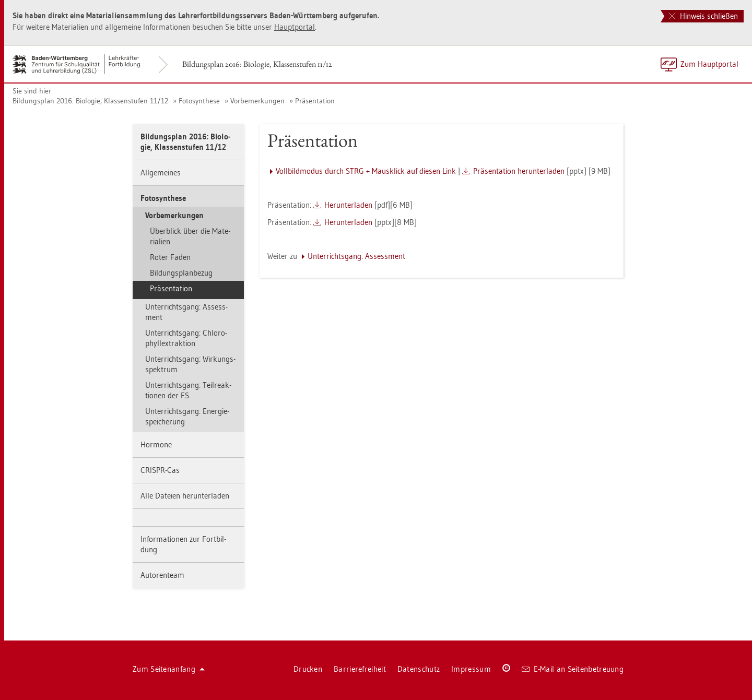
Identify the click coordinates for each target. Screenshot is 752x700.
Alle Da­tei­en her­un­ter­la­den (185, 496)
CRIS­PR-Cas (160, 470)
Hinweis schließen (703, 16)
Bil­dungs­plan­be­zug (181, 273)
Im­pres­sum (471, 669)
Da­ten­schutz (419, 669)
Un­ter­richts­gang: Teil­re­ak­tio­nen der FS (188, 390)
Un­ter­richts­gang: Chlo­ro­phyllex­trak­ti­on (186, 338)
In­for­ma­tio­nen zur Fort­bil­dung (183, 544)
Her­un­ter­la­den (348, 205)
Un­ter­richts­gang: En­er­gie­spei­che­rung (187, 416)
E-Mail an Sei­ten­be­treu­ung (573, 669)
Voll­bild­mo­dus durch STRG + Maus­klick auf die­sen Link (366, 171)
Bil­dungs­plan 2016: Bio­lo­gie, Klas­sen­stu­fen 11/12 (257, 64)
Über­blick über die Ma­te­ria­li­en (190, 236)
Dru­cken (308, 669)
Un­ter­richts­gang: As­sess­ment (186, 312)
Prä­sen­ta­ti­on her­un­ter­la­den (519, 171)
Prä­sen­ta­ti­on (315, 101)
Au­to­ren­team (162, 575)
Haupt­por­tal (295, 27)
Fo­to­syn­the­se (199, 101)
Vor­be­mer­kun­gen (257, 101)
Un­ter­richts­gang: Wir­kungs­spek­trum (190, 364)
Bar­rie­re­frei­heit (360, 669)
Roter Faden (170, 257)
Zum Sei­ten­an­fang (169, 669)
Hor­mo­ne (156, 444)
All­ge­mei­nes (161, 173)
